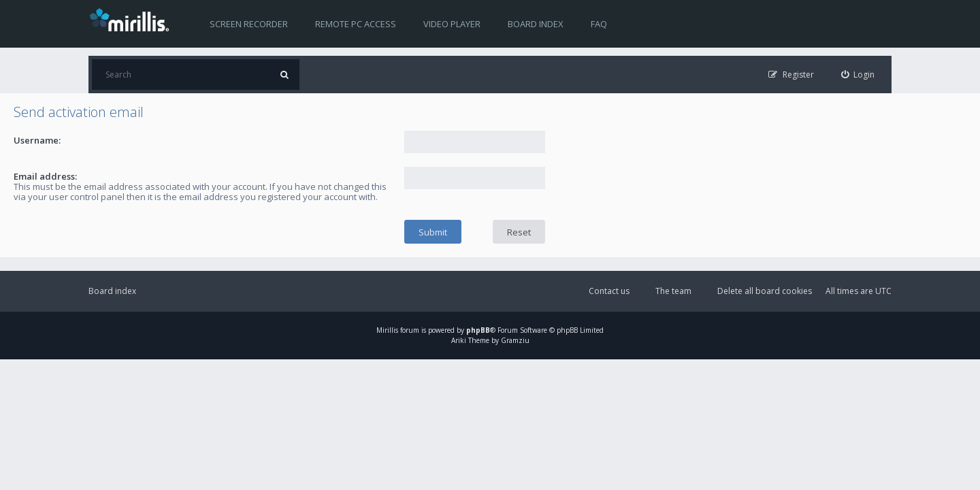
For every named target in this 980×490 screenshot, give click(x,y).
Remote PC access (356, 24)
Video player (452, 24)
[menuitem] (858, 75)
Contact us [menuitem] (609, 291)
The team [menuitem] (673, 291)
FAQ (599, 24)
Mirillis (387, 330)
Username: (37, 140)
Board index (536, 24)
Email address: (45, 176)
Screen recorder (249, 24)
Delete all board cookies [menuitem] (765, 291)
